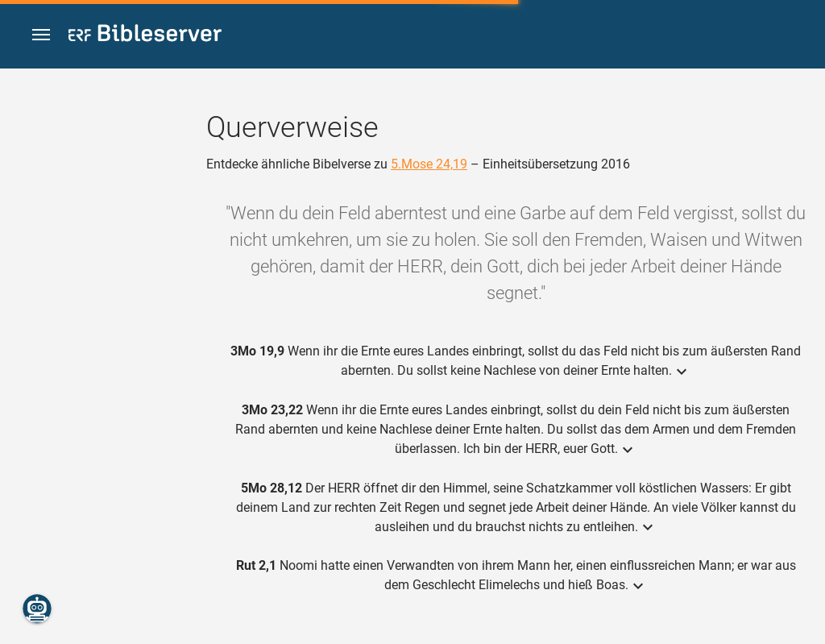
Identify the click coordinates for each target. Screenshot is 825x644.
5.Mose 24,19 (429, 164)
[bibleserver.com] (145, 36)
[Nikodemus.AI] (37, 609)
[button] (41, 35)
